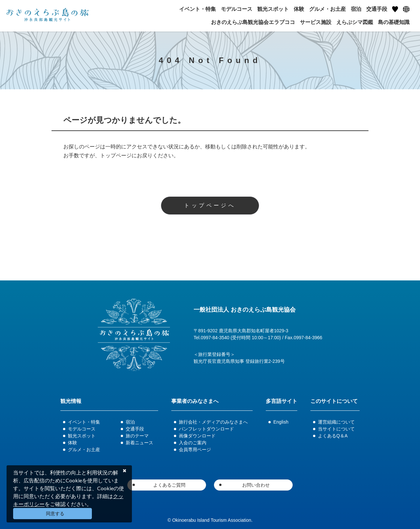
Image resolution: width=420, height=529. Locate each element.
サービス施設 (316, 22)
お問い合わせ (256, 485)
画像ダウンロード (197, 436)
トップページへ (210, 205)
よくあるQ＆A (333, 436)
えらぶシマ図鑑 (355, 22)
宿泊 (130, 422)
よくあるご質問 (169, 485)
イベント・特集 (84, 422)
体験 (73, 443)
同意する (55, 514)
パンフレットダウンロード (206, 429)
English (281, 422)
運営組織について (336, 422)
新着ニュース (139, 443)
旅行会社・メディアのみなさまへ (213, 422)
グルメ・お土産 (84, 450)
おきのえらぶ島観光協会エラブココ (253, 22)
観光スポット (82, 436)
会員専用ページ (195, 450)
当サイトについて (336, 429)
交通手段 (135, 429)
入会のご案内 (193, 443)
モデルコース (82, 429)
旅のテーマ (137, 436)
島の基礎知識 (394, 22)
